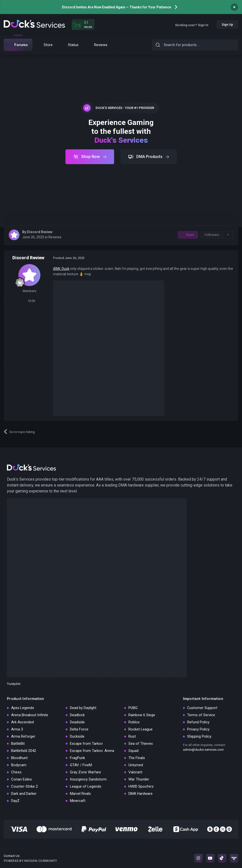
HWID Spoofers (141, 786)
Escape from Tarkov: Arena (92, 751)
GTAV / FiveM (81, 765)
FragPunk (77, 758)
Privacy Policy (198, 729)
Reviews (55, 237)
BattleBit (18, 744)
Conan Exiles (21, 779)
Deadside (77, 722)
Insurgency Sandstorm (88, 779)
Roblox (134, 722)
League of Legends (86, 786)
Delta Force (79, 729)
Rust (132, 736)
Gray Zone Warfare (85, 772)
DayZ (15, 801)
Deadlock (77, 715)
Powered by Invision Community (30, 861)
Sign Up (227, 25)
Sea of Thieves (141, 744)
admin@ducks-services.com (203, 750)
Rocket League (141, 729)
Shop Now (90, 157)
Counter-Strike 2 (24, 786)
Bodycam (19, 765)
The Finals (137, 758)
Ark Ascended (22, 722)
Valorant (135, 772)
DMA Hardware (141, 794)
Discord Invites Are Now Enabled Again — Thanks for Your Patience (117, 7)
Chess (16, 772)
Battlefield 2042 (24, 751)
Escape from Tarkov (86, 744)
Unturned (136, 765)
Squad (133, 751)
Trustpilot (14, 684)
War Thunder (139, 779)
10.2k (30, 301)
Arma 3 (17, 729)
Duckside (77, 736)
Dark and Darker (24, 794)
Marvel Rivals (80, 794)
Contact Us (12, 856)
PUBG (133, 708)
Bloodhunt (19, 758)
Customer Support (202, 708)
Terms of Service (201, 715)
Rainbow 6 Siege (142, 715)
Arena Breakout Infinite (30, 715)
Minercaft (78, 801)
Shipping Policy (199, 736)
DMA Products (149, 157)
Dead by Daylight (83, 708)
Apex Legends (23, 708)
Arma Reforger (23, 736)
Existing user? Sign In (194, 25)
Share (188, 235)
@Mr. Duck (61, 269)
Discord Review (40, 232)
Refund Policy (198, 722)
